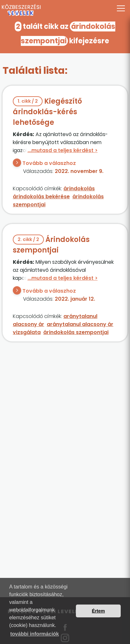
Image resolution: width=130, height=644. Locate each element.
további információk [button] (35, 634)
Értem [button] (98, 611)
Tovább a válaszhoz (49, 163)
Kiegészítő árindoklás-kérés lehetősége (47, 112)
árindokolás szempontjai (76, 332)
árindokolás (79, 189)
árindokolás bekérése (41, 197)
